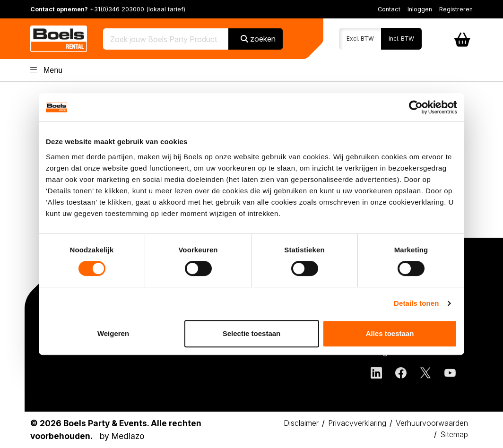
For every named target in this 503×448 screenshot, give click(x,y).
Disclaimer (301, 423)
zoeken (258, 39)
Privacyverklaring (357, 423)
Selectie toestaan (252, 333)
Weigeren (113, 333)
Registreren (456, 9)
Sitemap (454, 434)
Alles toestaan (390, 333)
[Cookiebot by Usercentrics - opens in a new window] (416, 107)
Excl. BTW (360, 39)
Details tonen (416, 303)
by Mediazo (122, 436)
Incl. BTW (401, 39)
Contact (389, 9)
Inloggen (420, 9)
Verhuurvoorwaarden (432, 423)
